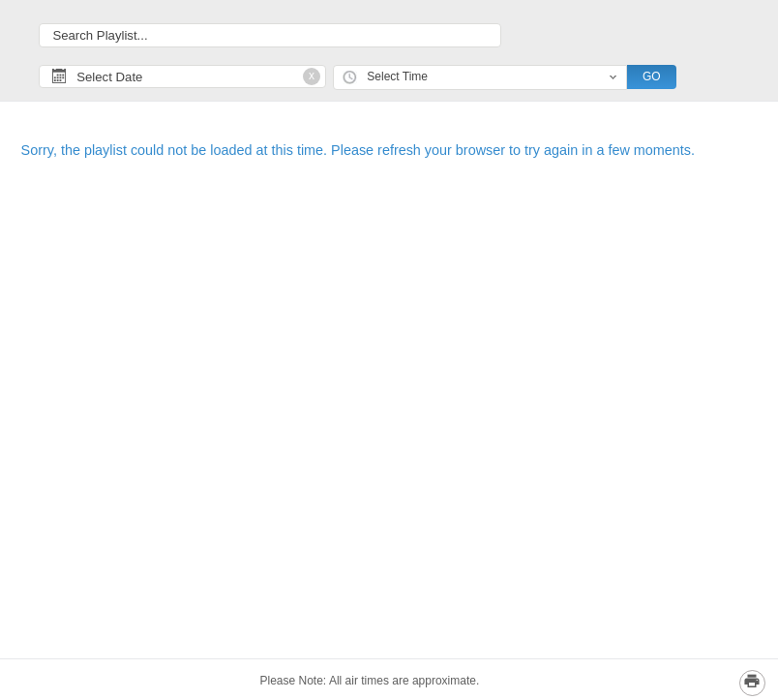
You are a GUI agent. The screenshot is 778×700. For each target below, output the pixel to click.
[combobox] (480, 78)
